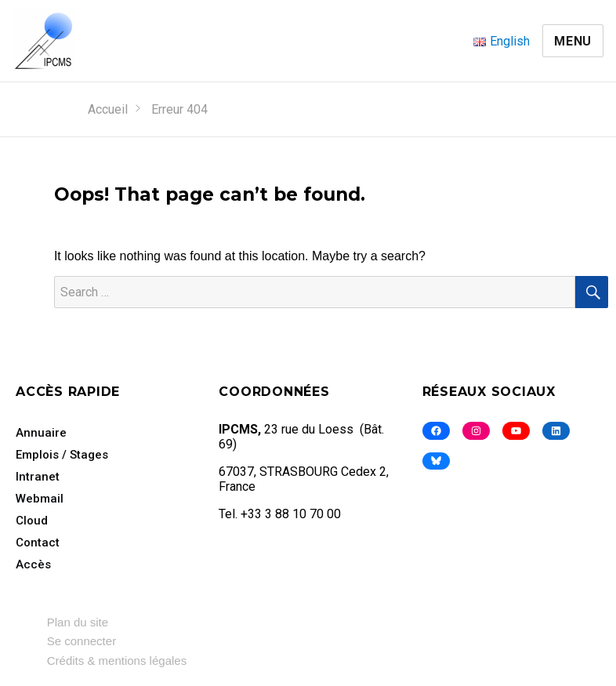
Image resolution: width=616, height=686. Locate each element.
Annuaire (41, 433)
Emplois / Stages (62, 455)
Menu (573, 41)
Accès (33, 564)
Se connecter (82, 641)
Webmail (40, 499)
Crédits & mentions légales (117, 661)
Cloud (32, 521)
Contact (38, 543)
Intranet (38, 477)
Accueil (108, 109)
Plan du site (78, 622)
